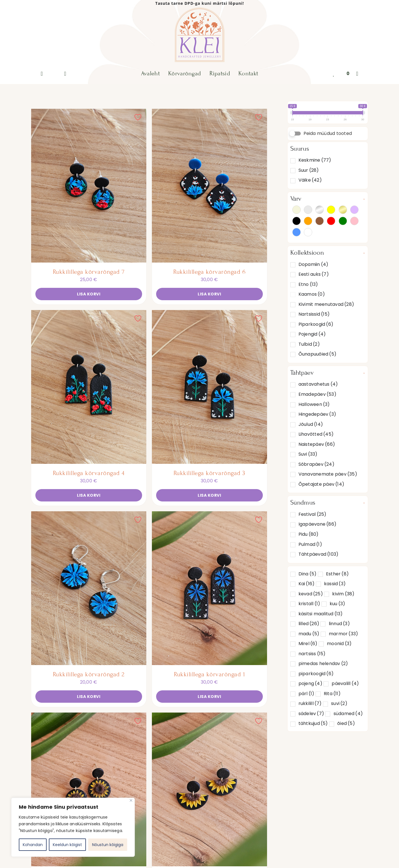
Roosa (354, 221)
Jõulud (311, 424)
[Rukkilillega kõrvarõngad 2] (89, 588)
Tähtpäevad (319, 554)
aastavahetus (318, 384)
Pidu (309, 534)
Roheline (343, 221)
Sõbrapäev (316, 464)
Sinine (297, 232)
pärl (306, 694)
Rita (332, 694)
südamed (348, 714)
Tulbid (309, 344)
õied (346, 723)
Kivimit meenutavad (326, 304)
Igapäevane (317, 524)
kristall (309, 604)
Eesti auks (314, 274)
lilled (309, 624)
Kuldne (343, 210)
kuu (337, 604)
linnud (339, 624)
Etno (308, 284)
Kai (307, 584)
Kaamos (312, 294)
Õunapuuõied (317, 354)
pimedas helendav (323, 664)
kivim (343, 594)
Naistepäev (317, 444)
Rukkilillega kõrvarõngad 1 (209, 674)
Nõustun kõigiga (108, 845)
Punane (331, 221)
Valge (308, 232)
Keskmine (315, 160)
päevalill (345, 683)
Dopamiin (313, 264)
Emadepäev (317, 394)
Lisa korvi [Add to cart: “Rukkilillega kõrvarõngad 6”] (209, 294)
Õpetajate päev (321, 484)
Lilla (354, 210)
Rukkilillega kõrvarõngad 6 (209, 272)
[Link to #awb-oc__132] (357, 74)
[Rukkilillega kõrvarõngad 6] (209, 186)
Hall (308, 210)
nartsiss (312, 654)
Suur (309, 170)
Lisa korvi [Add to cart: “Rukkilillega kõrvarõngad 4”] (89, 495)
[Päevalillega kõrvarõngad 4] (89, 789)
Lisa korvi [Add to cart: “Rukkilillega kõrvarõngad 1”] (209, 697)
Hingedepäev (317, 414)
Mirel (308, 644)
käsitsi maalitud (321, 614)
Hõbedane (320, 210)
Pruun (320, 221)
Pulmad (310, 544)
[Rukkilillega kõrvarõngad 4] (89, 387)
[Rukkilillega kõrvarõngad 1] (209, 588)
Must (297, 221)
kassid (335, 584)
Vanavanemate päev (328, 474)
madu (309, 634)
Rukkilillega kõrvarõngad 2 (89, 674)
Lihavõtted (316, 434)
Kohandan (33, 845)
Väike (310, 180)
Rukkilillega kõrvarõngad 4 (89, 473)
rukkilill (310, 703)
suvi (339, 703)
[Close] (131, 800)
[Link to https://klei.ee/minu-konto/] (65, 74)
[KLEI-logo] (199, 9)
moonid (339, 644)
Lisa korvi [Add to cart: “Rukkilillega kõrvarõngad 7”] (89, 294)
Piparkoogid (316, 324)
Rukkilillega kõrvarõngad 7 (89, 272)
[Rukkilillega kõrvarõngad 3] (209, 387)
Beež (297, 210)
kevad (311, 594)
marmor (343, 634)
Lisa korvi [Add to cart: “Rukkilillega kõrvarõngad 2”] (89, 697)
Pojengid (312, 334)
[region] (73, 827)
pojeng (310, 683)
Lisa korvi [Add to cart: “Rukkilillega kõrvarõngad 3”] (209, 495)
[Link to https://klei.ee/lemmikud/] (334, 74)
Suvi (308, 454)
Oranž (308, 221)
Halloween (314, 404)
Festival (313, 514)
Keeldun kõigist (67, 845)
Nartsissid (314, 314)
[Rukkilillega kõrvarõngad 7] (89, 186)
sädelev (311, 714)
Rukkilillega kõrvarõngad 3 (209, 473)
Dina (308, 574)
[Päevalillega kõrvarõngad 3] (209, 789)
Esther (337, 574)
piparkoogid (316, 674)
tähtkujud (313, 723)
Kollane (331, 210)
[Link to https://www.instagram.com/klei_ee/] (42, 74)
